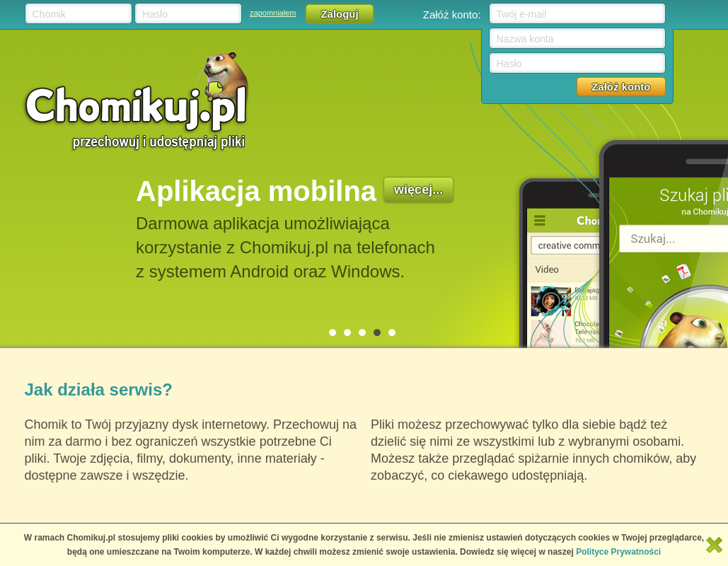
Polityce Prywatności (618, 552)
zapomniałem (273, 13)
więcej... (418, 190)
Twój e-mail (522, 14)
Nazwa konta (525, 39)
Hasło (155, 14)
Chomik (49, 14)
